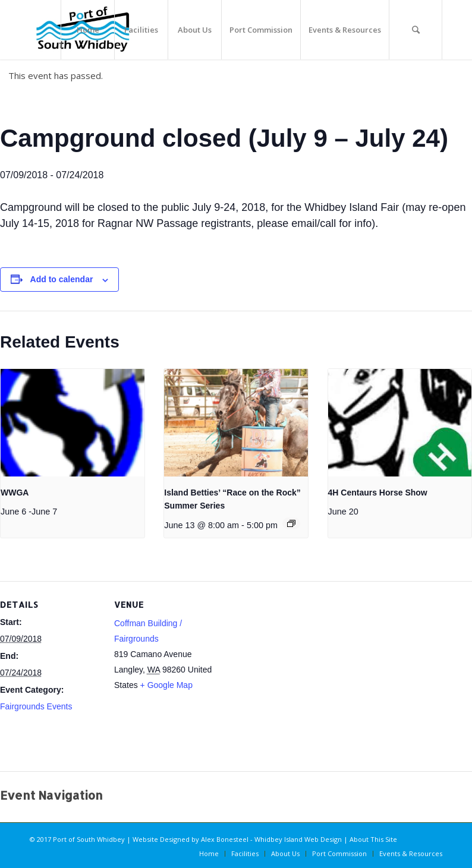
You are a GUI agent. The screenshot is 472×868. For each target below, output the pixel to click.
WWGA (15, 493)
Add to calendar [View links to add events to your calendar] (62, 279)
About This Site (373, 839)
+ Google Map (166, 685)
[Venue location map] (291, 682)
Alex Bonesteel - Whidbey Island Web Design (271, 839)
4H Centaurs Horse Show (378, 493)
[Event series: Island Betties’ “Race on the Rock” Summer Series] (291, 523)
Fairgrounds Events (36, 706)
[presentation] (73, 423)
